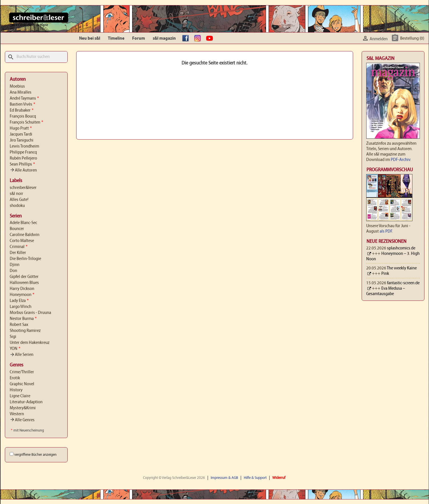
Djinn (15, 265)
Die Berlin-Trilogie (25, 259)
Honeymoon (22, 295)
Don (13, 271)
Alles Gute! (19, 200)
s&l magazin (164, 39)
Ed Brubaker (22, 110)
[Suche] (36, 57)
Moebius (17, 86)
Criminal (19, 247)
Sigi (13, 337)
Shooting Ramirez (25, 331)
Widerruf (279, 478)
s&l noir (16, 194)
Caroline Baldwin (25, 235)
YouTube (211, 39)
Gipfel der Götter (24, 277)
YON (15, 349)
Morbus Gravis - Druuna (30, 313)
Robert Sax (19, 325)
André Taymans (24, 98)
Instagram (199, 39)
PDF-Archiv (400, 160)
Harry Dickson (22, 289)
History (16, 390)
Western (17, 414)
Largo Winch (21, 307)
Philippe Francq (23, 152)
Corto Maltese (22, 241)
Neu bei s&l (90, 39)
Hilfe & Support (255, 478)
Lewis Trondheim (24, 146)
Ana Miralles (21, 92)
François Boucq (23, 116)
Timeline (116, 39)
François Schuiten (26, 122)
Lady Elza (19, 301)
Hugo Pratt (21, 128)
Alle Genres (22, 420)
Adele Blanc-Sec (23, 223)
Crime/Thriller (22, 372)
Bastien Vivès (22, 104)
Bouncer (17, 229)
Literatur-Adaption (26, 402)
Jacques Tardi (21, 134)
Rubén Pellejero (23, 158)
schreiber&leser (23, 188)
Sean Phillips (22, 164)
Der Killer (18, 253)
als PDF (386, 231)
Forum (139, 39)
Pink (385, 274)
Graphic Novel (22, 384)
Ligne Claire (20, 396)
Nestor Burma (23, 319)
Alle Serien (22, 355)
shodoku (17, 206)
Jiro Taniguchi (22, 140)
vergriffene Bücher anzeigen (35, 455)
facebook (187, 39)
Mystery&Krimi (23, 408)
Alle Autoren (23, 170)
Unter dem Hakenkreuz (30, 343)
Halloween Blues (24, 283)
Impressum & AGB (224, 478)
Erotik (15, 378)
